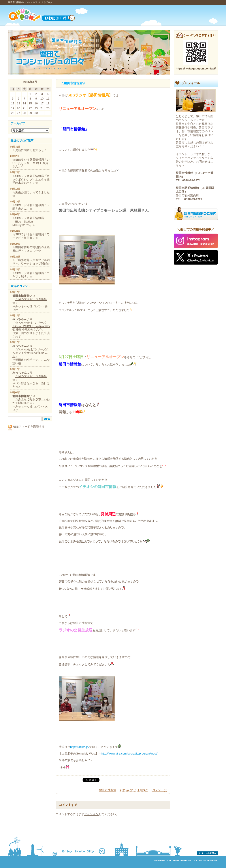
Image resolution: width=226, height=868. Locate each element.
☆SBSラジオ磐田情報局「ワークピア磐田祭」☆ (31, 236)
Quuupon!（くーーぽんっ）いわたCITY (47, 15)
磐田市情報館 (108, 790)
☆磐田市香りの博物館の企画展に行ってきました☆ (31, 249)
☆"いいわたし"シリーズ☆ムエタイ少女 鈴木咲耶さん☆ (31, 353)
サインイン (91, 814)
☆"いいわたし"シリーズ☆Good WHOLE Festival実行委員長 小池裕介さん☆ (31, 326)
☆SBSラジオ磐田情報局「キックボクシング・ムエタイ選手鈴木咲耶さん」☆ (31, 179)
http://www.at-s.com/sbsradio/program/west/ (129, 754)
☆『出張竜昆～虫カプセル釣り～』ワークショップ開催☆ (31, 262)
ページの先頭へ (207, 853)
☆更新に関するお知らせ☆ (30, 150)
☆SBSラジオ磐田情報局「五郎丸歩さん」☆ (31, 207)
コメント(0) (160, 790)
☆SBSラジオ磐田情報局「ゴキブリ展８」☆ (31, 275)
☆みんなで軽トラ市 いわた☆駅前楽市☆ (31, 401)
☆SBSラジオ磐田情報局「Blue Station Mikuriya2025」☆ (28, 221)
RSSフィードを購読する (26, 427)
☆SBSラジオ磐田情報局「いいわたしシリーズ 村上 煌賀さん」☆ (31, 163)
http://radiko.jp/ (80, 747)
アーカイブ (18, 123)
